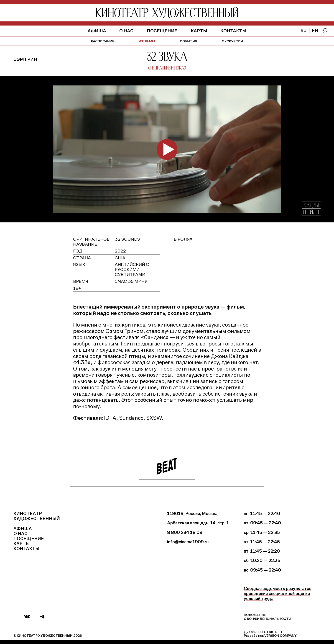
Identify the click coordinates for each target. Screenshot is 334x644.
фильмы (147, 41)
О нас (126, 31)
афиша (97, 31)
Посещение (162, 31)
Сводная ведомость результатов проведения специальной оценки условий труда (278, 593)
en (315, 30)
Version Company (280, 635)
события (189, 41)
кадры (311, 206)
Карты (199, 31)
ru (303, 30)
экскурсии (232, 41)
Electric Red (270, 632)
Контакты (233, 31)
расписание (103, 41)
